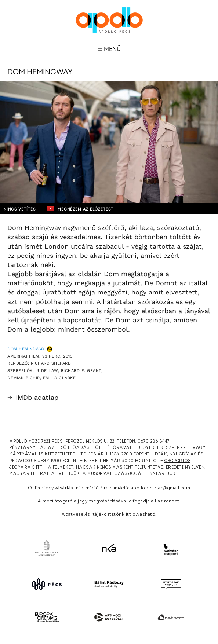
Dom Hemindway (26, 349)
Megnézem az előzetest (80, 209)
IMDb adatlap (33, 397)
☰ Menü (109, 49)
